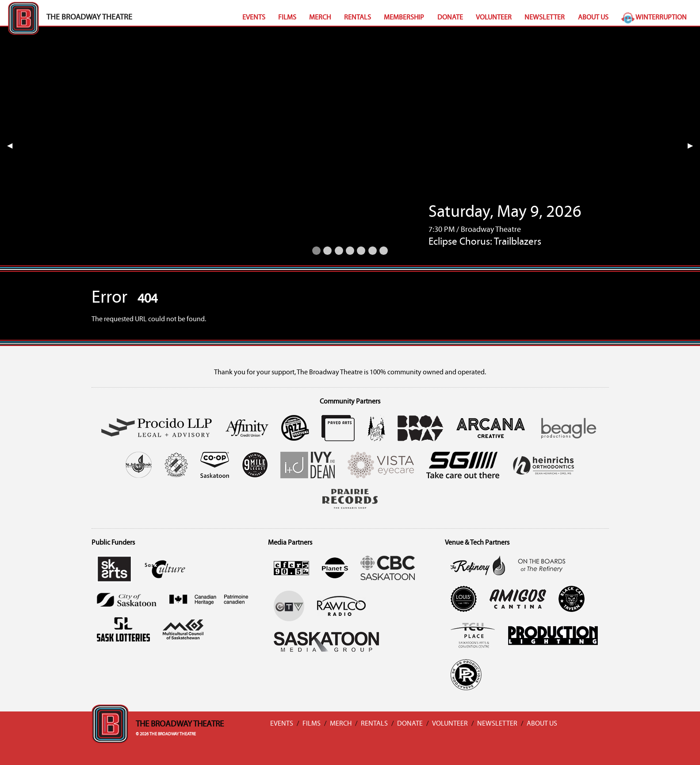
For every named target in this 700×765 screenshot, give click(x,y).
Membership (404, 18)
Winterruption (654, 18)
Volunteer (494, 18)
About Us (593, 18)
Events (254, 18)
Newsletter (545, 18)
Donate (450, 18)
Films (287, 18)
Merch (320, 18)
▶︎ (694, 146)
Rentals (358, 18)
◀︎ (13, 146)
